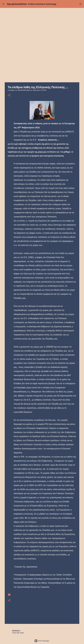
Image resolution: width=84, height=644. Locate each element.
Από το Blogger (42, 641)
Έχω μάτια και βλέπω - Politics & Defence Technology (32, 4)
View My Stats (18, 633)
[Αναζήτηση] (81, 4)
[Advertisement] (42, 64)
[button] (9, 95)
